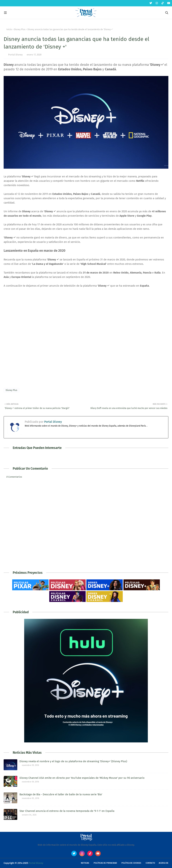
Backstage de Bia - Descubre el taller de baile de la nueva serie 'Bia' (61, 794)
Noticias (85, 863)
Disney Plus (20, 29)
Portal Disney (15, 55)
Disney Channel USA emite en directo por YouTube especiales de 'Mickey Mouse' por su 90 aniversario (82, 778)
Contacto (150, 863)
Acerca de (164, 863)
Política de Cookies (131, 863)
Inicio (9, 29)
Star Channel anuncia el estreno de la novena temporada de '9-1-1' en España (67, 811)
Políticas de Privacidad (105, 863)
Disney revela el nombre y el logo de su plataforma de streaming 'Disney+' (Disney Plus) (73, 761)
